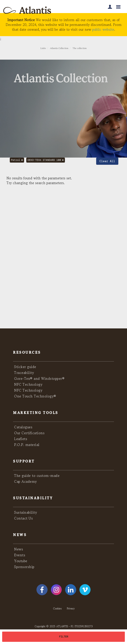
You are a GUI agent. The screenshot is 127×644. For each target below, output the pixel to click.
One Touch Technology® (35, 396)
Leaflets (21, 439)
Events (20, 555)
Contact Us (23, 518)
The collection (80, 48)
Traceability (24, 373)
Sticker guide (25, 367)
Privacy (71, 608)
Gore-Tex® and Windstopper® (39, 378)
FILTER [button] (64, 637)
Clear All (107, 161)
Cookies (57, 608)
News (19, 549)
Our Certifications (29, 433)
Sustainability (26, 512)
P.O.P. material (27, 445)
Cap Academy (26, 481)
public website (103, 29)
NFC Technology (28, 384)
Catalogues (23, 427)
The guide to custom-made (37, 476)
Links (43, 48)
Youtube (21, 561)
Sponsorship (24, 567)
